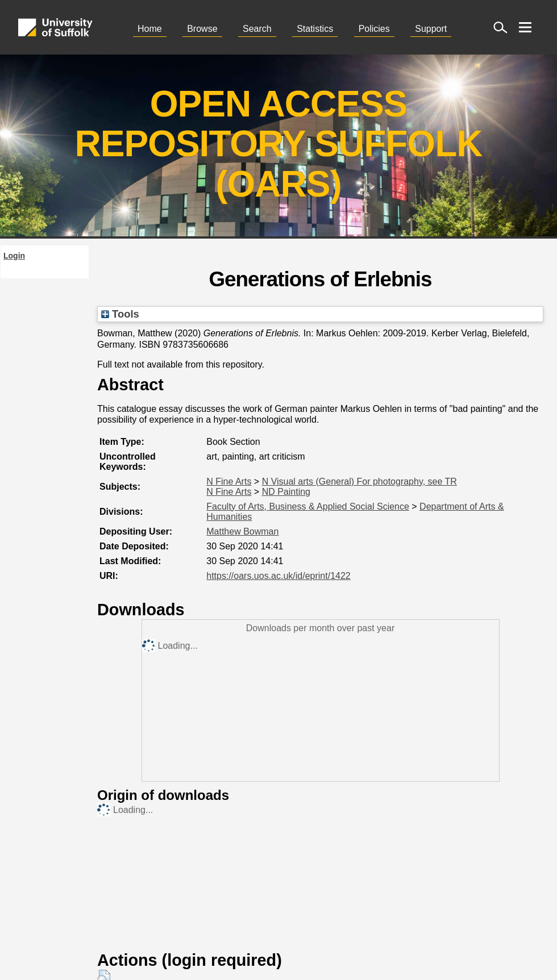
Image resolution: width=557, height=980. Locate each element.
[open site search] (500, 27)
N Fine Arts (229, 481)
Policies (374, 29)
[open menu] (525, 27)
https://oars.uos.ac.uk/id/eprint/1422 (278, 576)
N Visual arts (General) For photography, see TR (359, 481)
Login (14, 256)
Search (257, 29)
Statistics (315, 29)
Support (431, 29)
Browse (202, 29)
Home (150, 29)
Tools (120, 314)
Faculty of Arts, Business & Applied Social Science (308, 506)
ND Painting (286, 492)
